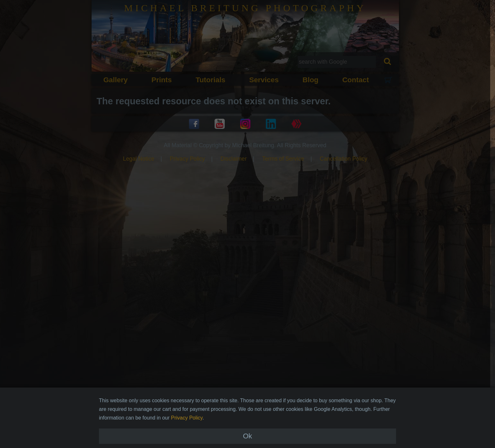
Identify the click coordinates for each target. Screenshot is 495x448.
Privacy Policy (187, 427)
